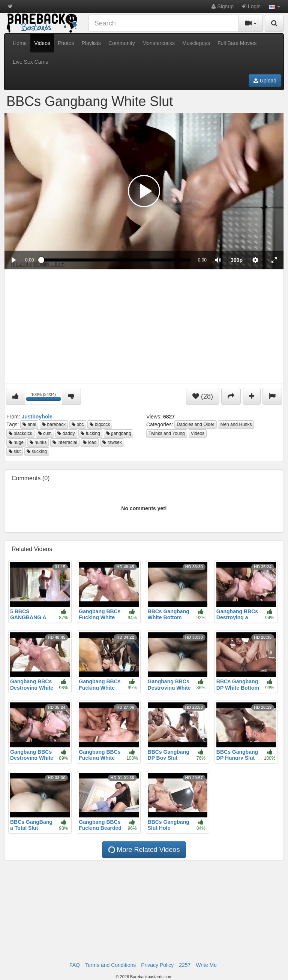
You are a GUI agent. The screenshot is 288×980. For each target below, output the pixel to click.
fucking (90, 433)
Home (20, 43)
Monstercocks (159, 43)
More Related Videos (143, 850)
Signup (222, 6)
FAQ (75, 965)
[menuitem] (237, 260)
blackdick (20, 433)
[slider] (116, 260)
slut (15, 451)
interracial (65, 442)
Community (122, 43)
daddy (66, 433)
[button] (274, 6)
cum (45, 433)
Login (251, 6)
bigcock (100, 424)
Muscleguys (196, 43)
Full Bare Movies (237, 43)
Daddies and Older (195, 424)
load (90, 442)
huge (16, 442)
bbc (78, 424)
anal (29, 424)
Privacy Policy (157, 965)
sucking (37, 451)
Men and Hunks (236, 424)
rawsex (112, 442)
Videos (42, 43)
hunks (38, 442)
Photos (66, 43)
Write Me (206, 965)
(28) (203, 396)
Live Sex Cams (30, 62)
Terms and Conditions (110, 965)
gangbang (119, 433)
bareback (54, 424)
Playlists (91, 43)
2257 (185, 965)
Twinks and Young (167, 433)
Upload (265, 81)
